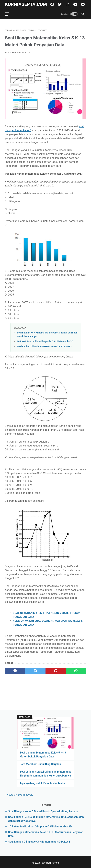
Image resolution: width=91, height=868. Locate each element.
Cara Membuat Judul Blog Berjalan (40, 764)
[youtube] (75, 4)
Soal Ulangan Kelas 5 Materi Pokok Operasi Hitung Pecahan (44, 811)
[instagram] (67, 4)
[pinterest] (56, 671)
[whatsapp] (76, 671)
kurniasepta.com (26, 4)
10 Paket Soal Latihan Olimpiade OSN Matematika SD (45, 341)
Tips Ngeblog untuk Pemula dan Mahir (42, 783)
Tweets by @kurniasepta (19, 795)
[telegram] (83, 4)
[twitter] (59, 4)
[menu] (9, 14)
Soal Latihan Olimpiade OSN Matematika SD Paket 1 (44, 347)
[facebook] (52, 4)
